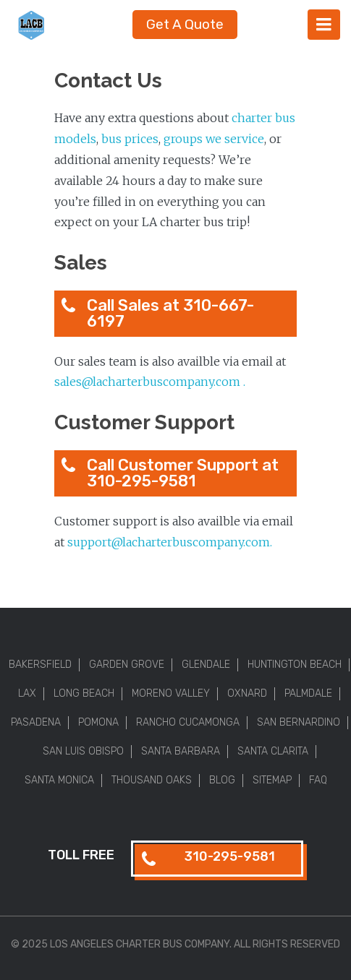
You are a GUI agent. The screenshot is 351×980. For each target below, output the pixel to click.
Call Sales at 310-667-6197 (170, 313)
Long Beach (84, 693)
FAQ (318, 780)
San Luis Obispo (83, 751)
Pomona (98, 722)
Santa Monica (59, 780)
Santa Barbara (181, 751)
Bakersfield (40, 665)
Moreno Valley (171, 693)
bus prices (130, 139)
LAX (27, 693)
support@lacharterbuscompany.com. (170, 542)
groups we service (214, 139)
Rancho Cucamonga (188, 722)
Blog (222, 780)
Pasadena (36, 722)
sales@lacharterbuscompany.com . (151, 382)
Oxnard (247, 693)
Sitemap (272, 780)
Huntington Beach (295, 665)
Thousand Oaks (152, 780)
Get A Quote (185, 24)
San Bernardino (299, 722)
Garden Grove (127, 665)
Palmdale (308, 693)
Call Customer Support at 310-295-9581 (183, 473)
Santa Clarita (273, 751)
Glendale (206, 665)
